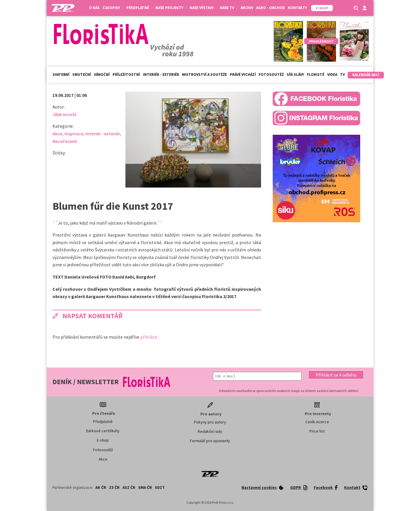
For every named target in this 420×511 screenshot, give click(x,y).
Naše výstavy (203, 8)
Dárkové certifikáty (103, 431)
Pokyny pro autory (210, 422)
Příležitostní (126, 75)
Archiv (247, 8)
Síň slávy (295, 75)
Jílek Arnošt (65, 114)
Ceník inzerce (317, 422)
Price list (317, 431)
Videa (332, 75)
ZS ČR (114, 487)
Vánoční (102, 75)
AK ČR (101, 487)
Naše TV (229, 8)
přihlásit (149, 337)
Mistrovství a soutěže (204, 75)
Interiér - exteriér (161, 75)
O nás (94, 8)
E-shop (103, 440)
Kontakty (297, 8)
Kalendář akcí (366, 75)
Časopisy (113, 8)
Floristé (316, 75)
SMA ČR (145, 487)
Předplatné (139, 8)
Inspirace (74, 134)
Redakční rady (210, 431)
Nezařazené (65, 141)
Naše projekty (171, 8)
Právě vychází (243, 75)
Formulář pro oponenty (210, 441)
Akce (57, 134)
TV (342, 75)
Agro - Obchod (271, 8)
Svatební (61, 75)
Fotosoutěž (271, 75)
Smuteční (82, 75)
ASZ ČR (129, 487)
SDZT (160, 487)
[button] (336, 375)
